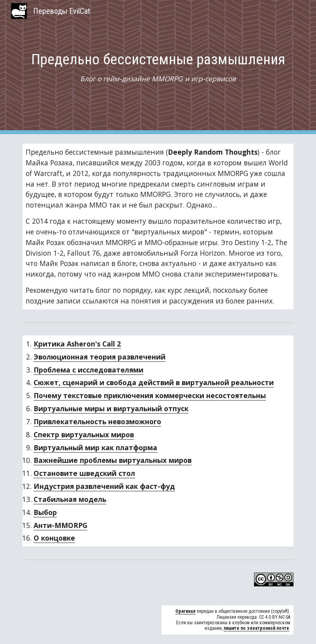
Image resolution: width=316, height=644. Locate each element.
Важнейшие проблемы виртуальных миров (113, 460)
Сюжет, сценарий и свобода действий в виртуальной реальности (154, 382)
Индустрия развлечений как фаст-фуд (104, 486)
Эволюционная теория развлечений (100, 357)
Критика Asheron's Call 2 (77, 344)
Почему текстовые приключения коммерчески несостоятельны (150, 395)
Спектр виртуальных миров (84, 434)
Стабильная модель (70, 499)
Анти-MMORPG (60, 525)
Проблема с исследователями (88, 370)
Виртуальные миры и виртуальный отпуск (111, 408)
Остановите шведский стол (84, 473)
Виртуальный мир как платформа (95, 447)
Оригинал (185, 611)
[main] (158, 67)
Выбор (45, 512)
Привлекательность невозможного (97, 421)
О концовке (54, 538)
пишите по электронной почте (256, 628)
